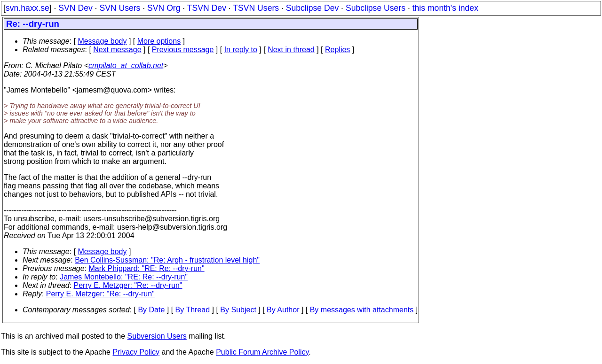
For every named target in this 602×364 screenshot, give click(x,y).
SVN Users (120, 8)
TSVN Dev (207, 8)
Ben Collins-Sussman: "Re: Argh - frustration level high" (167, 260)
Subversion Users (157, 336)
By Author (283, 310)
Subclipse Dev (312, 8)
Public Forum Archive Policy (262, 352)
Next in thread (291, 50)
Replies (337, 50)
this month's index (445, 8)
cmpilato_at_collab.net (126, 66)
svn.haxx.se (28, 8)
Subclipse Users (376, 8)
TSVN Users (256, 8)
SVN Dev (75, 8)
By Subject (238, 310)
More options (159, 41)
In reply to (241, 50)
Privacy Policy (136, 352)
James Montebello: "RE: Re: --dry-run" (124, 277)
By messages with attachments (362, 310)
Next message (117, 50)
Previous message (183, 50)
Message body (102, 41)
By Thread (193, 310)
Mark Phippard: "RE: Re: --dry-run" (147, 268)
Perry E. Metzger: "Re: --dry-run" (128, 285)
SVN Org (164, 8)
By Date (151, 310)
